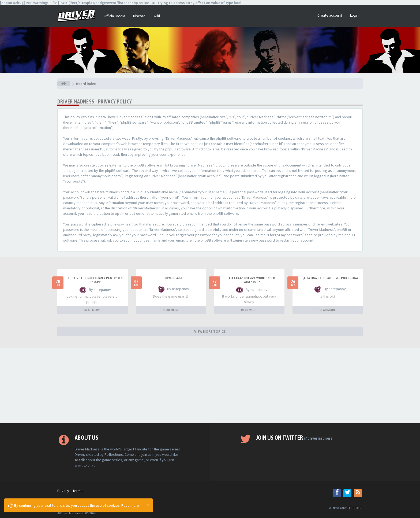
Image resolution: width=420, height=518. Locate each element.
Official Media (114, 16)
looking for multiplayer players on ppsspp (95, 280)
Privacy (63, 491)
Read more (130, 505)
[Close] (148, 505)
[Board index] (64, 84)
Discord (139, 16)
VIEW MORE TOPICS (210, 331)
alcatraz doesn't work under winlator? (252, 280)
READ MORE (92, 310)
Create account (330, 15)
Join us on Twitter (294, 438)
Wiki (157, 16)
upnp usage (173, 278)
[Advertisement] (210, 386)
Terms (78, 491)
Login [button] (354, 15)
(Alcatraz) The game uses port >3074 (330, 278)
